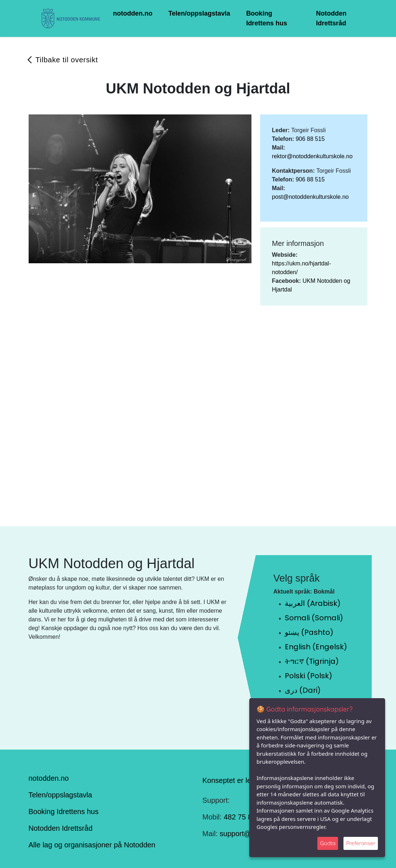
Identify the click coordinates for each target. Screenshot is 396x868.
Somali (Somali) (314, 618)
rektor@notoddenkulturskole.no (312, 156)
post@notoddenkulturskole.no (310, 197)
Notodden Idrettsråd (331, 18)
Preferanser (361, 843)
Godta (328, 843)
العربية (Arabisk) (313, 603)
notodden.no (133, 13)
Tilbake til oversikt (67, 60)
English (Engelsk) (316, 647)
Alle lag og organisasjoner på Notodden (92, 845)
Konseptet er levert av (238, 780)
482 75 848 (242, 817)
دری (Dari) (303, 690)
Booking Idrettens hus (266, 18)
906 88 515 (310, 139)
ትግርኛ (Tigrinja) (312, 661)
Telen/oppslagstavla (199, 13)
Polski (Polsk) (309, 676)
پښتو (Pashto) (309, 632)
